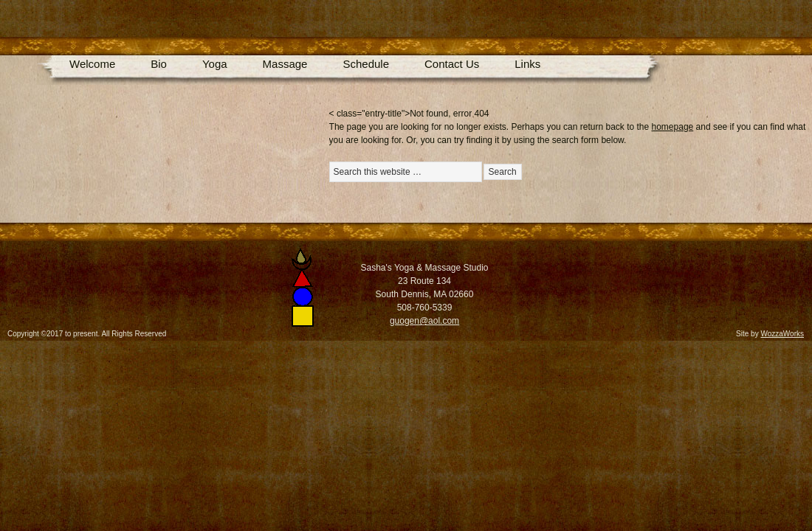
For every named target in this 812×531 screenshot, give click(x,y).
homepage (673, 127)
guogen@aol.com (424, 321)
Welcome (92, 64)
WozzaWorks (782, 334)
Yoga (215, 64)
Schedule (366, 64)
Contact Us (452, 64)
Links (527, 64)
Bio (159, 64)
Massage (285, 64)
